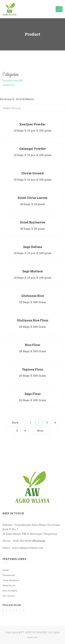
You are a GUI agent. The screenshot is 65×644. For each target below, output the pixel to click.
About (6, 570)
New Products (10, 591)
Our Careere (9, 596)
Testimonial (9, 575)
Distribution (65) (13, 80)
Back (15, 423)
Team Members (11, 580)
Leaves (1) (8, 85)
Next (40, 431)
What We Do (9, 585)
